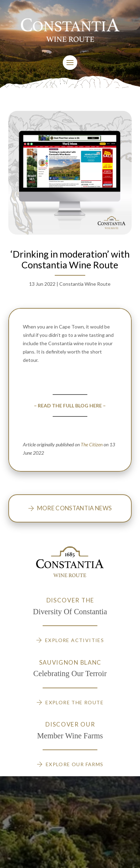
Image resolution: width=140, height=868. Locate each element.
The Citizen (92, 444)
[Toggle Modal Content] (70, 63)
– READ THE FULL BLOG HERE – (70, 405)
